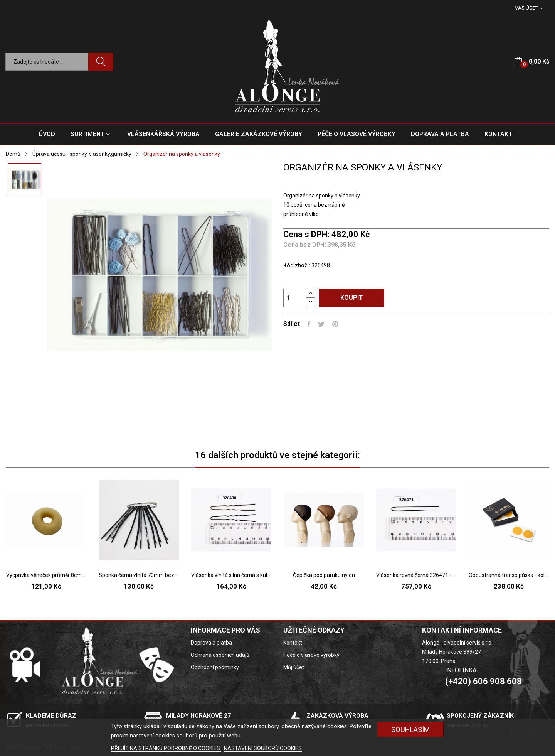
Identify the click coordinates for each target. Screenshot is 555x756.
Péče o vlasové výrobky (311, 655)
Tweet (321, 324)
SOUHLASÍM (411, 730)
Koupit (352, 298)
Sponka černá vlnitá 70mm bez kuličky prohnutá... (139, 575)
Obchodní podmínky (215, 667)
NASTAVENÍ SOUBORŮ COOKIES (263, 748)
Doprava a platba (211, 643)
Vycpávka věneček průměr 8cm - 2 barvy (46, 575)
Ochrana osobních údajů (220, 655)
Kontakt (293, 643)
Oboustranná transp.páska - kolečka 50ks (509, 575)
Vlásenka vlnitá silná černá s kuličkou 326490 (231, 575)
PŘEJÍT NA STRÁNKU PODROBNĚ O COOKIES (166, 748)
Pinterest (335, 324)
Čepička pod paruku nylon (324, 575)
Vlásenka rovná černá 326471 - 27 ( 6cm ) (416, 575)
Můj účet (294, 667)
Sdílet (309, 324)
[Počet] (295, 298)
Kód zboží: (297, 265)
